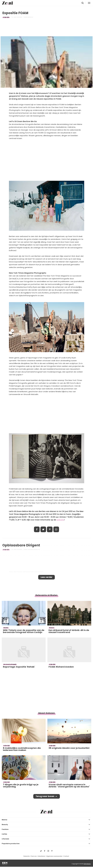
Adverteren (42, 856)
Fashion (5, 829)
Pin (50, 529)
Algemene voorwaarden (54, 856)
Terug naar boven (45, 796)
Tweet (43, 529)
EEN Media (87, 864)
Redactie (27, 856)
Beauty (5, 825)
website (60, 520)
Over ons (34, 856)
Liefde (4, 834)
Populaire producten (11, 844)
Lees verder (46, 577)
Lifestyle (5, 839)
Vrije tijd (6, 17)
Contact (66, 856)
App (56, 529)
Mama (4, 820)
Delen (37, 529)
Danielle (30, 17)
